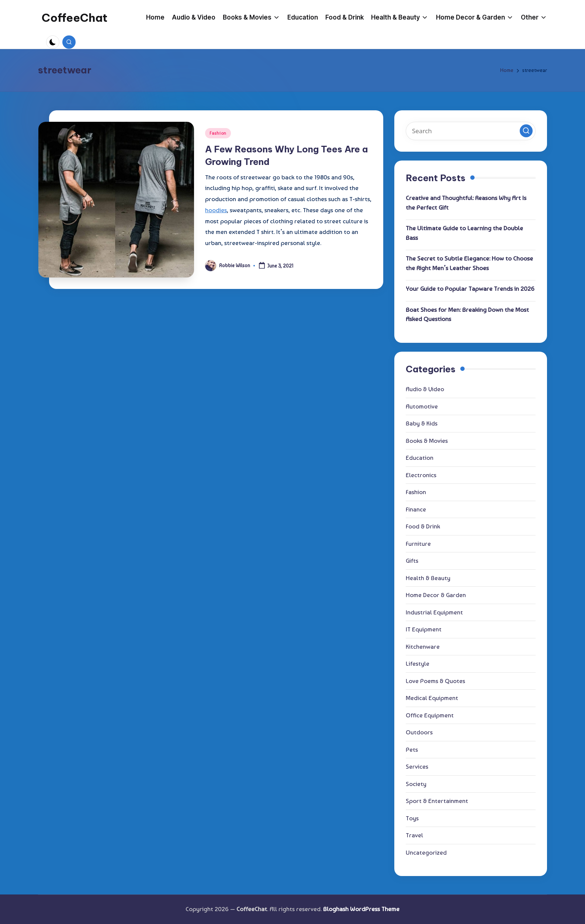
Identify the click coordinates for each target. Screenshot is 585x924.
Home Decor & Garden (436, 595)
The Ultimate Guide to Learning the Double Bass (464, 233)
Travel (414, 835)
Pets (412, 749)
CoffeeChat (75, 18)
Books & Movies (427, 441)
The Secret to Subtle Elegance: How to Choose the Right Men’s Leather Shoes (469, 263)
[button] (526, 131)
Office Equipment (430, 715)
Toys (412, 818)
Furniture (418, 544)
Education (420, 458)
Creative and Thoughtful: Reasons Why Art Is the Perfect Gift (466, 203)
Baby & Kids (422, 423)
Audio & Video (425, 389)
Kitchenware (423, 647)
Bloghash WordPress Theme (361, 909)
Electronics (421, 475)
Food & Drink (423, 526)
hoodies (216, 210)
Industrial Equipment (434, 612)
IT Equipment (424, 629)
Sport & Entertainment (437, 801)
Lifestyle (418, 663)
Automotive (422, 406)
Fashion (218, 133)
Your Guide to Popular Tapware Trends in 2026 (470, 289)
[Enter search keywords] (471, 131)
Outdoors (419, 732)
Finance (416, 509)
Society (416, 784)
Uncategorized (426, 852)
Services (417, 766)
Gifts (412, 561)
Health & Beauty (428, 578)
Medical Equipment (432, 698)
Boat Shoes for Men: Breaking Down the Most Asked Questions (467, 314)
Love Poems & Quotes (435, 681)
